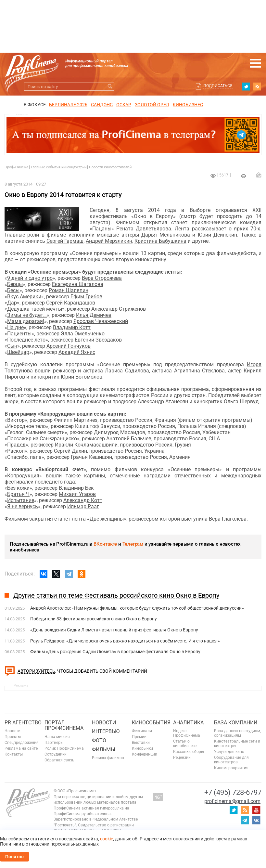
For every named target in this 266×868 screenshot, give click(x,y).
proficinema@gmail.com (232, 801)
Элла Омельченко (83, 334)
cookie (107, 839)
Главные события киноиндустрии (59, 167)
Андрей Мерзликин (109, 241)
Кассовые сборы (189, 752)
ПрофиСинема (16, 167)
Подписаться (218, 86)
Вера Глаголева (228, 519)
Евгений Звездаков (98, 340)
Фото (99, 740)
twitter (246, 86)
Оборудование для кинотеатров (231, 760)
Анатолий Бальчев (129, 439)
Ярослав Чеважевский (101, 321)
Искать (110, 87)
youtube (256, 810)
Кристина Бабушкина (160, 241)
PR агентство (23, 723)
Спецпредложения (22, 743)
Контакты (14, 754)
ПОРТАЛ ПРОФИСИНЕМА (64, 725)
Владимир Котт (72, 327)
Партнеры (54, 743)
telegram (245, 820)
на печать (244, 176)
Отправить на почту (259, 175)
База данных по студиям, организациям (237, 733)
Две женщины (107, 519)
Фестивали (142, 731)
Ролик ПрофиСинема (64, 748)
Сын (12, 346)
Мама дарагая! (26, 321)
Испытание (21, 500)
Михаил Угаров (77, 494)
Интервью (106, 731)
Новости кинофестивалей (110, 167)
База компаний (236, 723)
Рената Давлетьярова (144, 229)
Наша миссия (57, 737)
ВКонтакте (105, 544)
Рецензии (182, 758)
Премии (139, 737)
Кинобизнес (188, 105)
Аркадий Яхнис (77, 352)
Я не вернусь (23, 506)
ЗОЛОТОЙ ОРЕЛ (152, 105)
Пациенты (19, 334)
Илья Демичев (94, 315)
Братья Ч (18, 494)
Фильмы (104, 750)
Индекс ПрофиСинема (187, 733)
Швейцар (18, 352)
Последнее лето (26, 340)
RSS (257, 86)
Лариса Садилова (127, 371)
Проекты (13, 737)
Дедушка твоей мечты (35, 309)
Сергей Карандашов (71, 303)
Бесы (13, 290)
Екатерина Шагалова (78, 284)
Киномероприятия (231, 768)
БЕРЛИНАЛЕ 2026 (68, 105)
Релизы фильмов (108, 758)
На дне (15, 327)
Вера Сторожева (102, 278)
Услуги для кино (229, 752)
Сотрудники (56, 754)
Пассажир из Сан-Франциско (42, 439)
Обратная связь (59, 760)
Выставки (141, 743)
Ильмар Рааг (83, 506)
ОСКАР (124, 105)
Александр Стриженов (119, 309)
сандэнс (102, 105)
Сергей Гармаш (65, 241)
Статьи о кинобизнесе (185, 744)
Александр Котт (83, 500)
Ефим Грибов (86, 297)
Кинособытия (151, 723)
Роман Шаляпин (69, 290)
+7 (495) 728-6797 (233, 792)
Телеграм (133, 544)
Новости (13, 731)
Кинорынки (142, 748)
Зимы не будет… (27, 315)
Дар (12, 303)
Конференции (145, 754)
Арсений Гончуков (69, 346)
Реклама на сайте (21, 748)
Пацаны (102, 229)
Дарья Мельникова (165, 235)
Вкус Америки (24, 297)
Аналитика (188, 723)
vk (256, 820)
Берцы (15, 284)
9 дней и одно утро (30, 278)
